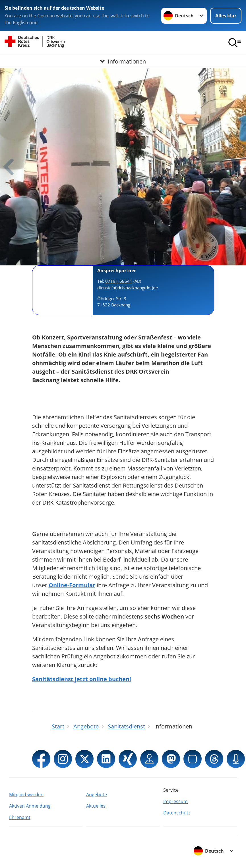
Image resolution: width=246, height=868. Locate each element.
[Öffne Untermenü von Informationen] (123, 61)
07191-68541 (119, 281)
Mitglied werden (26, 795)
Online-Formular (72, 585)
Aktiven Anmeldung (30, 806)
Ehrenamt (20, 817)
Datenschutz (177, 813)
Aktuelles (96, 806)
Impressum (175, 801)
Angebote (97, 795)
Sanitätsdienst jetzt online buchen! (82, 679)
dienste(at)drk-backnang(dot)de (128, 288)
